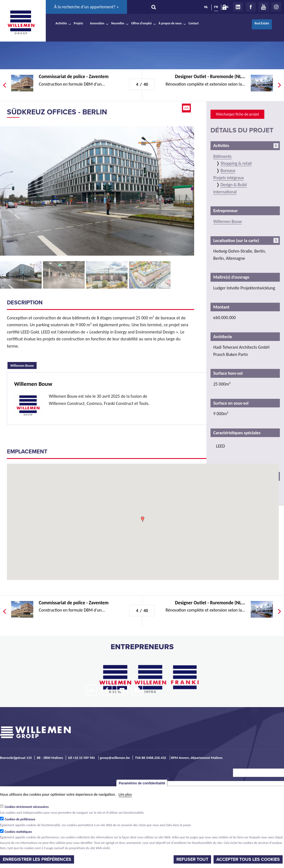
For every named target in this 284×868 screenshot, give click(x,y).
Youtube (263, 7)
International (225, 192)
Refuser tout (192, 859)
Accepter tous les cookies (248, 859)
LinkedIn (238, 7)
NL (206, 7)
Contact (194, 23)
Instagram (276, 7)
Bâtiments (222, 156)
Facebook (251, 7)
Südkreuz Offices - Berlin (57, 112)
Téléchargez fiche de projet (237, 114)
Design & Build (234, 185)
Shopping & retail (236, 163)
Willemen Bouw (23, 365)
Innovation (97, 23)
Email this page (187, 108)
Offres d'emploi (141, 23)
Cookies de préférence (20, 819)
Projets (78, 23)
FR (216, 7)
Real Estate (262, 23)
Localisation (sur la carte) (236, 241)
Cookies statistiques (18, 832)
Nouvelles (118, 23)
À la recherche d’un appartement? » (86, 7)
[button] (143, 519)
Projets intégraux (229, 178)
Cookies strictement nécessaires (27, 807)
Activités (61, 23)
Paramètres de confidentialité (142, 783)
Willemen (21, 22)
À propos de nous (170, 23)
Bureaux (228, 170)
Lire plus (125, 794)
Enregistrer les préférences (37, 859)
